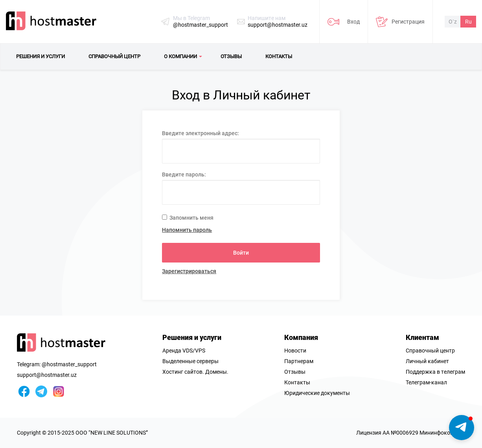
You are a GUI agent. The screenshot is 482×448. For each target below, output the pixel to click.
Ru (468, 22)
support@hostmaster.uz (278, 25)
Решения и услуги (192, 337)
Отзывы (295, 372)
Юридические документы (317, 393)
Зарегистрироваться (189, 271)
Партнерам (299, 361)
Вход (353, 22)
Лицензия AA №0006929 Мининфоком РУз (411, 433)
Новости (295, 351)
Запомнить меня (188, 218)
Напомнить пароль (187, 230)
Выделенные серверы (190, 361)
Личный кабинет (427, 361)
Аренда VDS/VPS (184, 351)
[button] (462, 428)
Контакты (297, 382)
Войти (241, 253)
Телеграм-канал (426, 382)
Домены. (217, 372)
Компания (301, 337)
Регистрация (408, 22)
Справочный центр (430, 351)
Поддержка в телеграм (435, 372)
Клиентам (422, 337)
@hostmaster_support (201, 25)
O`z (453, 22)
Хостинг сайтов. (183, 372)
